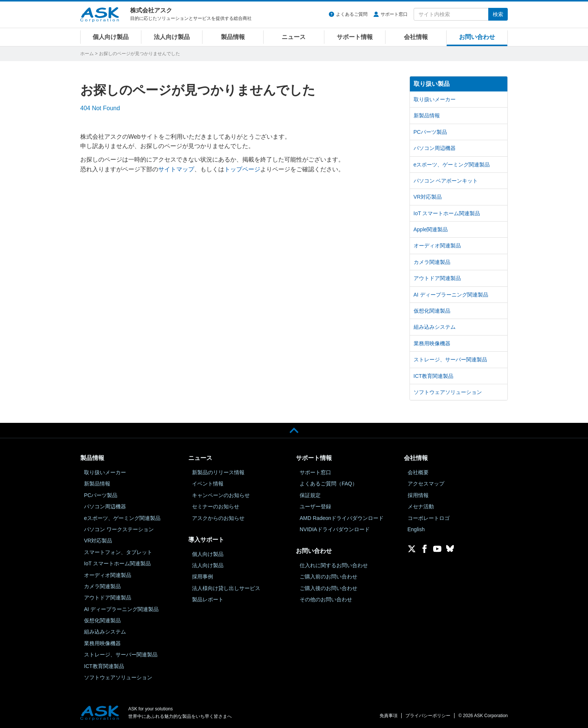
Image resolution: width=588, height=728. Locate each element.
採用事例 (202, 577)
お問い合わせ (477, 37)
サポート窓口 (394, 14)
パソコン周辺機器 (435, 148)
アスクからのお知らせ (218, 518)
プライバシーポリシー (428, 716)
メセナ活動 (421, 506)
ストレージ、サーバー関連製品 (450, 360)
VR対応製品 (428, 197)
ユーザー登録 (315, 506)
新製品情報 (427, 115)
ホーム (87, 54)
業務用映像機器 (432, 343)
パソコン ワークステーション (119, 529)
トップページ (242, 169)
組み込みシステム (435, 327)
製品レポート (208, 599)
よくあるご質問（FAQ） (328, 484)
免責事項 (388, 716)
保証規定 (310, 495)
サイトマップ (176, 169)
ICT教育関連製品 (434, 376)
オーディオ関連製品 (437, 246)
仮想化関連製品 (432, 311)
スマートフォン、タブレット (118, 552)
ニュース (294, 37)
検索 (498, 14)
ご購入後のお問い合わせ (328, 588)
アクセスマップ (426, 484)
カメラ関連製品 (432, 262)
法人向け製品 (172, 37)
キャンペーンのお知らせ (221, 495)
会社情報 (416, 37)
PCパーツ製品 (430, 132)
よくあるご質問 (352, 14)
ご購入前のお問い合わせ (328, 577)
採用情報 (418, 495)
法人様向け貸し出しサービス (226, 588)
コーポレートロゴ (429, 518)
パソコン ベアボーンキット (446, 181)
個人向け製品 (111, 37)
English (416, 529)
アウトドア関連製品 (437, 278)
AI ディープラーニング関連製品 (451, 295)
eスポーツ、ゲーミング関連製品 (452, 165)
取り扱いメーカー (435, 99)
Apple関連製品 (431, 229)
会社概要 (418, 472)
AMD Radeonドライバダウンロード (342, 518)
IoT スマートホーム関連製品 (447, 213)
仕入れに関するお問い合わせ (334, 565)
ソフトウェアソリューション (448, 392)
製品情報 (233, 37)
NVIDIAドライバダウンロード (335, 529)
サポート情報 (355, 37)
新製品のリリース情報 (218, 472)
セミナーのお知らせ (216, 506)
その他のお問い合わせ (326, 599)
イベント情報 (208, 484)
